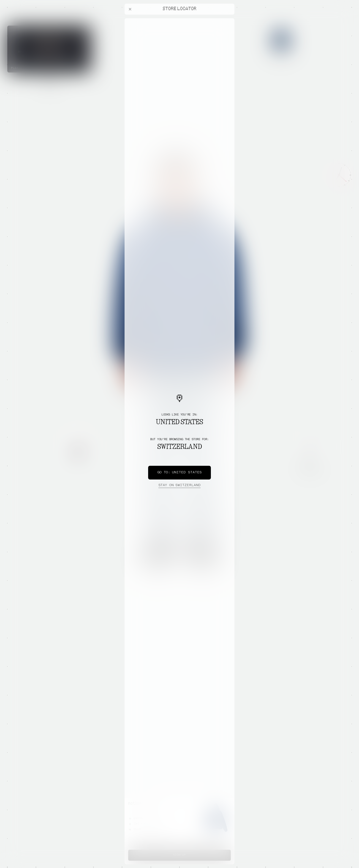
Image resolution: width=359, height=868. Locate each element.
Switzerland (179, 485)
